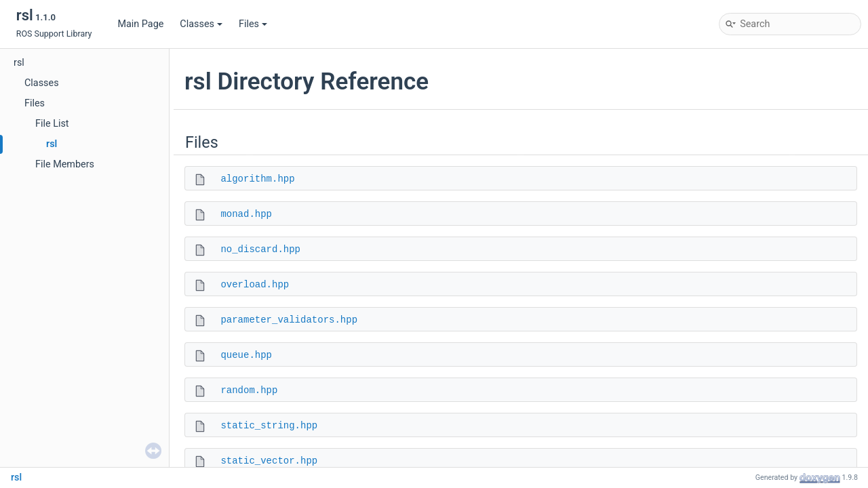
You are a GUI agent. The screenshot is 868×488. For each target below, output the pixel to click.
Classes (201, 24)
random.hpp (249, 390)
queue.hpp (246, 355)
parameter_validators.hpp (289, 320)
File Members (65, 164)
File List (52, 124)
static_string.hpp (269, 426)
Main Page (140, 24)
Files (253, 24)
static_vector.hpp (269, 461)
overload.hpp (255, 285)
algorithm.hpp (257, 179)
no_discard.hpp (260, 249)
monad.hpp (246, 214)
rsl (19, 63)
